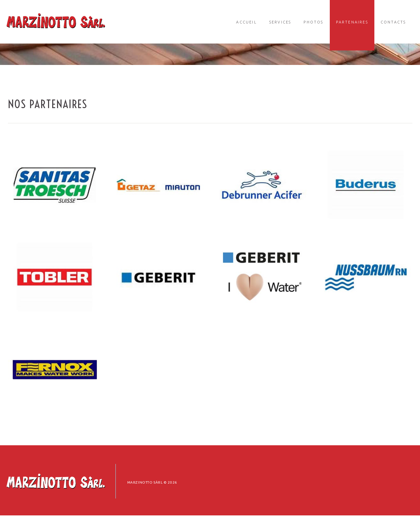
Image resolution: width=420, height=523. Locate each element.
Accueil (246, 22)
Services (280, 22)
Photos (313, 22)
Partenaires (352, 22)
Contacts (393, 22)
